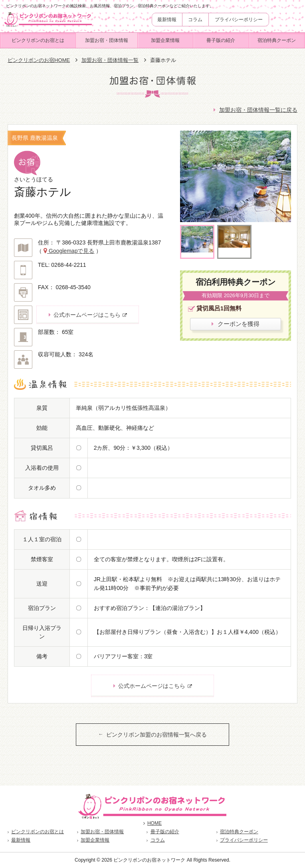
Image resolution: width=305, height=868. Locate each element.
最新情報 (167, 20)
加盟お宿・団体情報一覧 (110, 60)
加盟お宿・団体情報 (107, 40)
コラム (195, 20)
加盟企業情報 (165, 40)
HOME (152, 823)
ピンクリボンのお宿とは (38, 40)
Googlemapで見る (71, 251)
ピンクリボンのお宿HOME (39, 60)
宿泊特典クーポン (277, 40)
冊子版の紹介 (221, 40)
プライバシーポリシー (239, 20)
